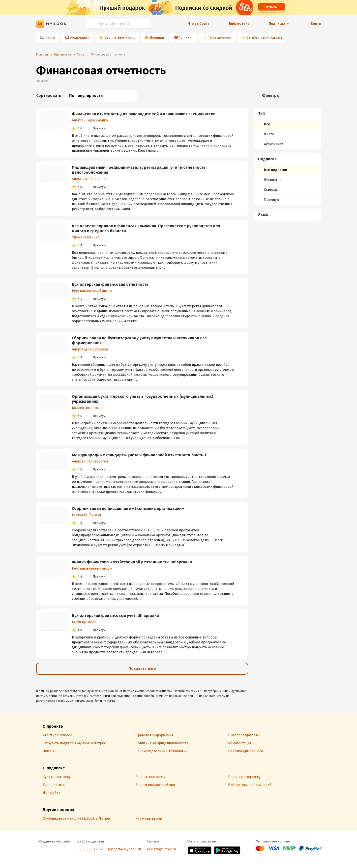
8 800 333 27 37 (89, 849)
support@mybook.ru (124, 849)
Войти (316, 24)
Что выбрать (199, 24)
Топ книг (186, 38)
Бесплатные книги (119, 38)
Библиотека (239, 24)
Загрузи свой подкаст (265, 38)
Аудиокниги (80, 38)
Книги (50, 38)
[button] (288, 114)
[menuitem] (287, 128)
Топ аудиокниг (220, 38)
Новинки (157, 38)
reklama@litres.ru (161, 849)
